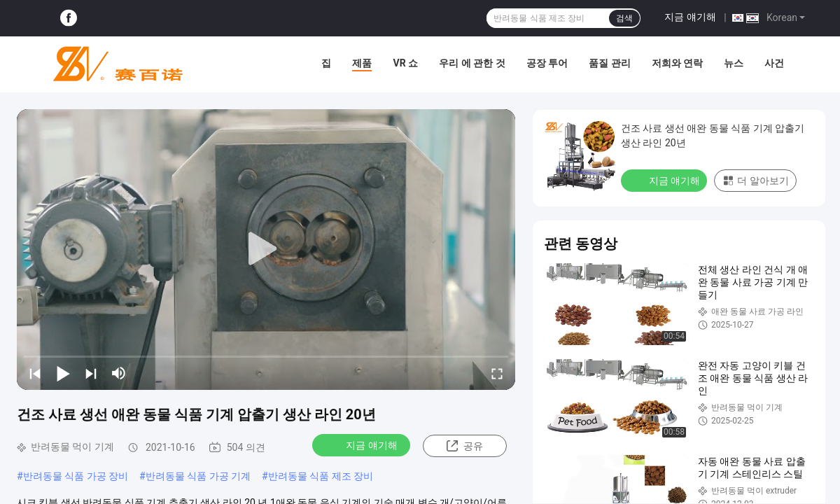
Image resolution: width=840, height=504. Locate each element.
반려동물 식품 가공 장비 (76, 476)
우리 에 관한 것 (472, 63)
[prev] (35, 373)
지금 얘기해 (690, 17)
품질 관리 (609, 63)
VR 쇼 (405, 63)
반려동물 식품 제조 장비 (321, 476)
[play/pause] (63, 373)
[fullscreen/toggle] (497, 373)
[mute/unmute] (119, 373)
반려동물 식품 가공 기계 (198, 476)
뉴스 (734, 63)
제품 (362, 63)
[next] (91, 373)
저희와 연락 (677, 63)
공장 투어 (547, 63)
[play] (266, 249)
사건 (774, 63)
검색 (624, 18)
